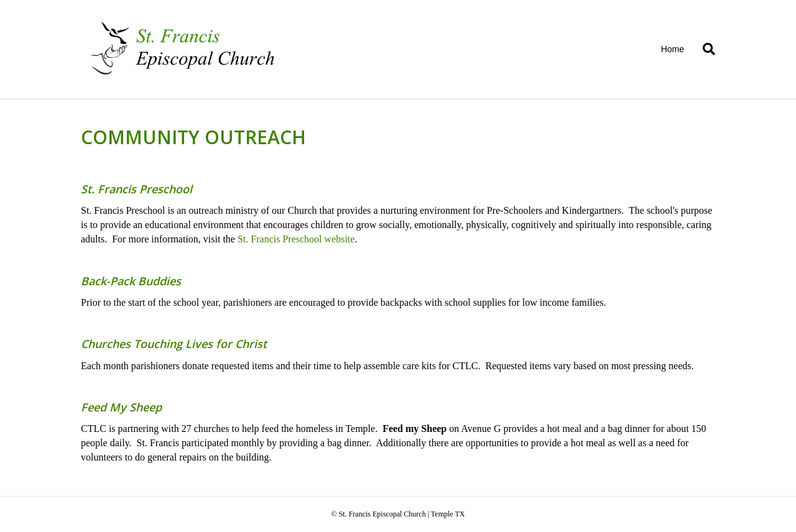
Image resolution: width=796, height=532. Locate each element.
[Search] (704, 49)
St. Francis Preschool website (296, 239)
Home (673, 49)
